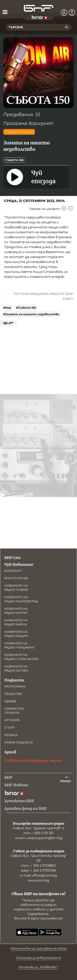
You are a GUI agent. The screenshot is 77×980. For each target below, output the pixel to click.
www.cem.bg (38, 880)
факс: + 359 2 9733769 (38, 870)
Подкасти (14, 680)
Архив (10, 752)
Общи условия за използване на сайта (39, 948)
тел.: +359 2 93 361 (39, 833)
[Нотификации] (64, 13)
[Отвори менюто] (5, 12)
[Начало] (39, 8)
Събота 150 (14, 160)
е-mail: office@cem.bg (38, 875)
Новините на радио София (16, 588)
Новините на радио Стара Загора (21, 657)
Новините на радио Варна (16, 622)
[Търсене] (67, 27)
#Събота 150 (26, 308)
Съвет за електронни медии (33, 760)
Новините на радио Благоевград (21, 599)
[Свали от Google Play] (50, 932)
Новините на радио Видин (16, 634)
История (12, 720)
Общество (13, 694)
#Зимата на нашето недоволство (31, 314)
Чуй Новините (19, 564)
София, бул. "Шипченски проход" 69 (38, 858)
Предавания (18, 114)
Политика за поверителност (39, 958)
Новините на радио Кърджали (19, 645)
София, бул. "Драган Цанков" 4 (38, 828)
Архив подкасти (19, 742)
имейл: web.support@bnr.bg (38, 838)
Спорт (10, 728)
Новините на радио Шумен (16, 668)
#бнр (7, 308)
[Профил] (72, 13)
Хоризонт (13, 571)
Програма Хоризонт (28, 123)
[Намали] (70, 208)
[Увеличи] (64, 208)
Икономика (15, 686)
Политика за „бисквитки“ (38, 967)
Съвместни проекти (14, 711)
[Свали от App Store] (27, 932)
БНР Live (13, 558)
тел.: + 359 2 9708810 (38, 866)
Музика (11, 735)
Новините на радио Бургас (16, 611)
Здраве (10, 701)
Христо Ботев (16, 578)
